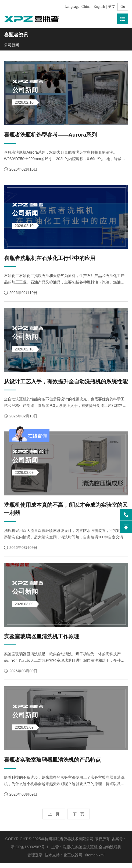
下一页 (79, 819)
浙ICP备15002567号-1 (30, 852)
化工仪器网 (73, 860)
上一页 (54, 819)
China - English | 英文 (98, 7)
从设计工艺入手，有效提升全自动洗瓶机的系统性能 (66, 384)
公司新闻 (12, 45)
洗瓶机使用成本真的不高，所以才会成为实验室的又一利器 (66, 512)
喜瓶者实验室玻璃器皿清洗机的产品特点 (52, 765)
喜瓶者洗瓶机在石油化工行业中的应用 (50, 260)
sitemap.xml (94, 860)
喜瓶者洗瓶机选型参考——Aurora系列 (51, 136)
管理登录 (35, 860)
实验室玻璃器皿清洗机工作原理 (42, 640)
